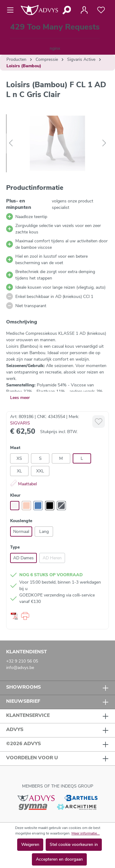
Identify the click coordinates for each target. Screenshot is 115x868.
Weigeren (30, 845)
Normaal (21, 532)
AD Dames (23, 558)
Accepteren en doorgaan (59, 859)
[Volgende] (104, 143)
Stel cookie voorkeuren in (74, 845)
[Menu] (12, 10)
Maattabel (23, 484)
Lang (44, 532)
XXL (40, 471)
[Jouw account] (84, 10)
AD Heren (52, 558)
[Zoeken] (66, 10)
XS (19, 458)
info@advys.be (20, 668)
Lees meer (20, 398)
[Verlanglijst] (101, 10)
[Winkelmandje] (55, 37)
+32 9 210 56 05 (22, 661)
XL (19, 471)
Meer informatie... (86, 833)
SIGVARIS (20, 423)
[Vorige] (11, 143)
